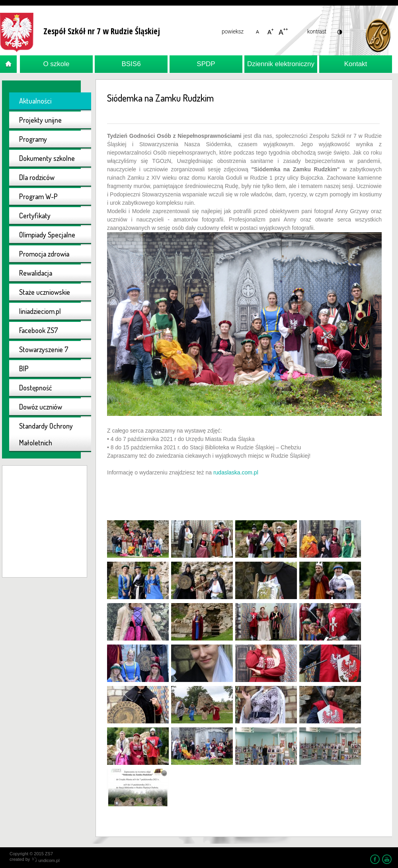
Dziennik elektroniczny (281, 64)
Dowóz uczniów (41, 407)
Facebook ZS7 (39, 330)
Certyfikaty (35, 216)
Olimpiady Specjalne (47, 235)
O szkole (56, 64)
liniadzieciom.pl (40, 311)
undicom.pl (46, 860)
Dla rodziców (37, 177)
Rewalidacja (36, 273)
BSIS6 (131, 64)
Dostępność (36, 388)
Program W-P (38, 196)
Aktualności (35, 101)
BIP (24, 368)
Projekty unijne (40, 120)
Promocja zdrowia (44, 254)
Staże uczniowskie (45, 292)
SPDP (206, 64)
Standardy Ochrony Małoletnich (46, 434)
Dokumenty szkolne (47, 158)
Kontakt (356, 64)
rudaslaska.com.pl (236, 472)
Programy (33, 139)
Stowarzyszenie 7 (44, 349)
